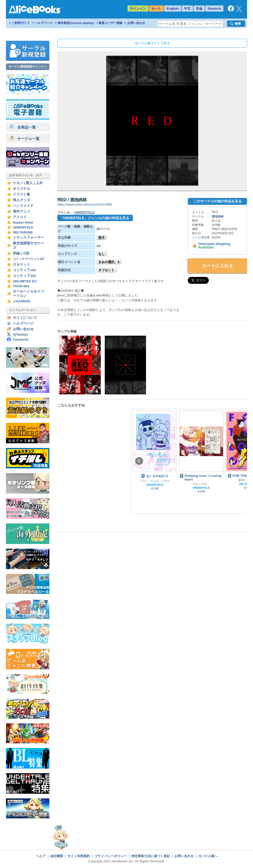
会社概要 (57, 856)
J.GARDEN (21, 301)
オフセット (106, 270)
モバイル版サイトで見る (152, 43)
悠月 (102, 238)
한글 (199, 9)
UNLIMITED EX (25, 281)
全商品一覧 (23, 127)
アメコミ (20, 217)
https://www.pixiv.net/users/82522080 (85, 204)
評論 (16, 253)
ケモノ (18, 183)
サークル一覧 (25, 139)
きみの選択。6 (109, 262)
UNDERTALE (23, 227)
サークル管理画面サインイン (28, 67)
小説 (26, 253)
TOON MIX (21, 286)
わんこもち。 (201, 484)
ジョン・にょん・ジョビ (155, 481)
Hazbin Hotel (23, 222)
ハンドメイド (23, 206)
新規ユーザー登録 (110, 23)
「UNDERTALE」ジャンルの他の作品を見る (95, 218)
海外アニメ (21, 211)
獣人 (29, 183)
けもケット (21, 264)
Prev (139, 461)
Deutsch (214, 9)
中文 (187, 9)
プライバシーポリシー (111, 856)
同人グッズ (21, 200)
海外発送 (76, 23)
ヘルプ (41, 856)
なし (102, 254)
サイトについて (25, 318)
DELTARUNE (23, 232)
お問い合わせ (136, 23)
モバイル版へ (208, 856)
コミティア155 (24, 270)
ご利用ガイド (21, 23)
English (173, 9)
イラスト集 (21, 194)
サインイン (138, 9)
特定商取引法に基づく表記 (151, 856)
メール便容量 (201, 237)
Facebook (21, 339)
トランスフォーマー (28, 238)
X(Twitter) (21, 335)
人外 (39, 183)
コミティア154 (24, 276)
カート (156, 9)
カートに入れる (217, 266)
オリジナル (21, 189)
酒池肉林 (218, 216)
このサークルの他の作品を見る (217, 201)
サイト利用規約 (79, 856)
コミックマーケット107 (29, 259)
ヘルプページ (43, 23)
